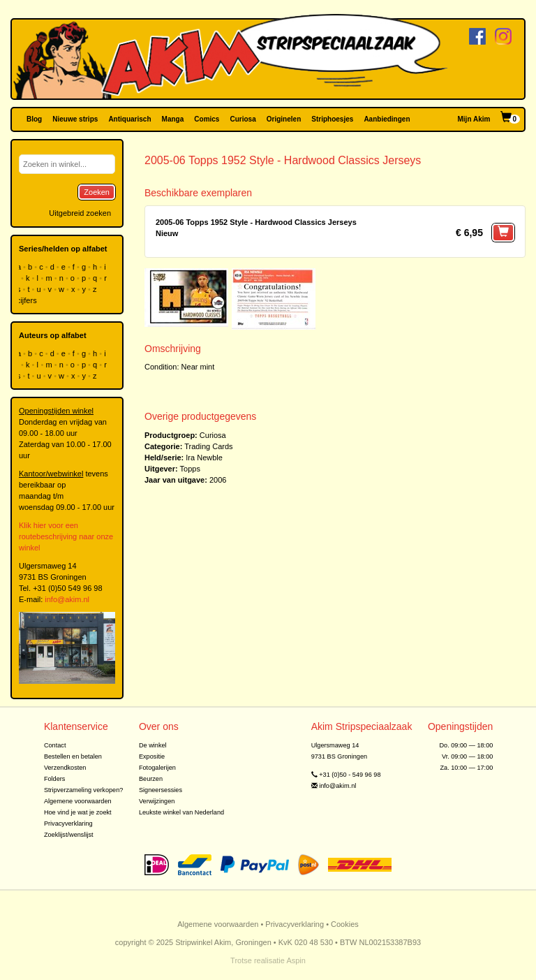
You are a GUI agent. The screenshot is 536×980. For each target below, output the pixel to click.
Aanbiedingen (387, 119)
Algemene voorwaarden (78, 801)
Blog (34, 119)
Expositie (152, 756)
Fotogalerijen (157, 768)
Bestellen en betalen (73, 756)
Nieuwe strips (75, 119)
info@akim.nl (67, 599)
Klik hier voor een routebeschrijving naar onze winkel (66, 536)
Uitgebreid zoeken (80, 213)
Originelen (284, 119)
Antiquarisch (129, 119)
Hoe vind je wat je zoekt (78, 812)
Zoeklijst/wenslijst (69, 835)
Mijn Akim (474, 119)
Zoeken (97, 192)
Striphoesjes (332, 119)
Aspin (296, 960)
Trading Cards (208, 446)
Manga (173, 119)
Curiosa (243, 119)
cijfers (28, 300)
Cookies (345, 924)
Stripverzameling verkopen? (84, 790)
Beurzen (151, 779)
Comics (207, 119)
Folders (55, 779)
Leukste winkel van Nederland (181, 812)
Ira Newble (204, 458)
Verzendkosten (65, 768)
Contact (55, 745)
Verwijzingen (157, 801)
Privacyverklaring (68, 824)
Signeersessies (161, 790)
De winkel (153, 745)
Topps (190, 469)
